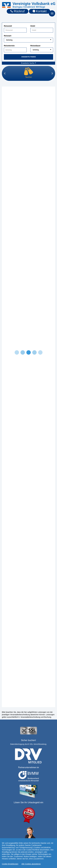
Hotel (33, 26)
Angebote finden (28, 57)
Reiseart (8, 36)
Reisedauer (35, 46)
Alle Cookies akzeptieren (31, 865)
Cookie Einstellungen (10, 865)
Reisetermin (9, 46)
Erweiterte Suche (28, 63)
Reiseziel (8, 26)
